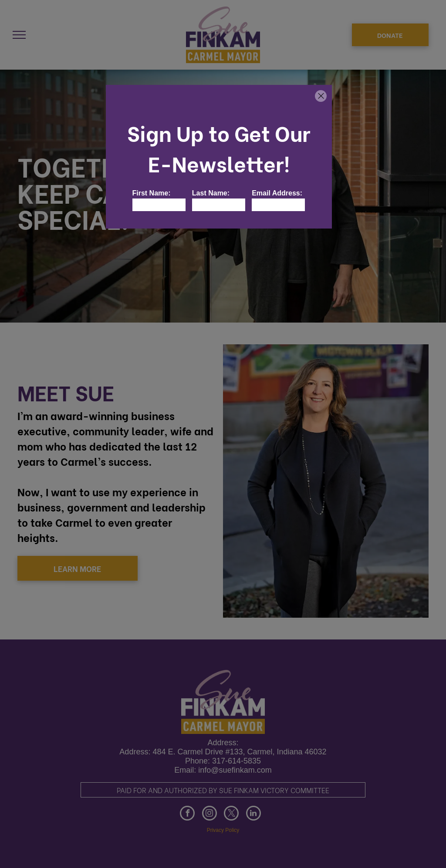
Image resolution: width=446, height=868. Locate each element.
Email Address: (277, 193)
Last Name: (211, 193)
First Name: (152, 193)
